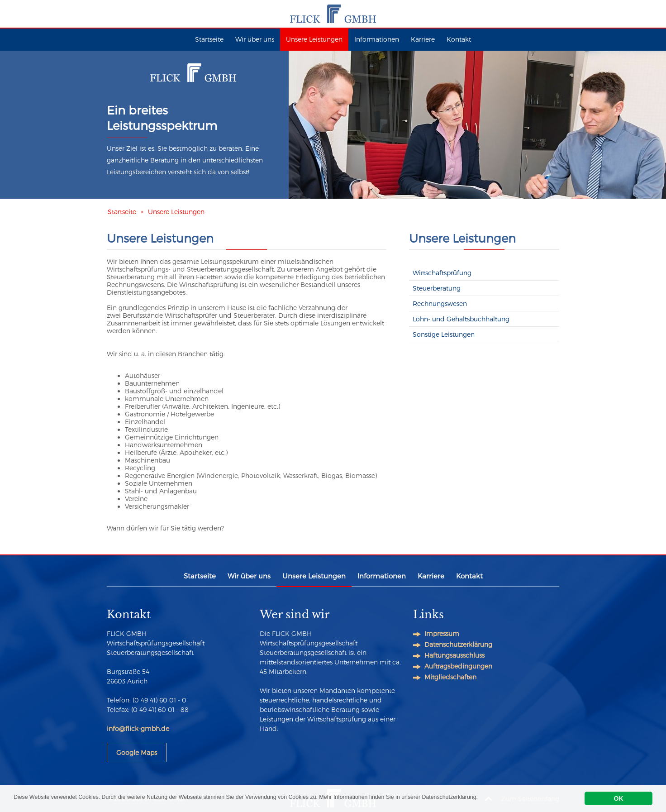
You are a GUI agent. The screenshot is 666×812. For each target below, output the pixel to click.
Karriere (423, 39)
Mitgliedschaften (450, 677)
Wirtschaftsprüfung (442, 273)
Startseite (209, 39)
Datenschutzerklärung (458, 644)
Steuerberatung (437, 288)
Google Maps (137, 752)
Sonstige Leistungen (444, 334)
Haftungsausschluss (454, 655)
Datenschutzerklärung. (509, 798)
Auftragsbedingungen (458, 666)
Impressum (442, 633)
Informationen (377, 39)
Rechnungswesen (440, 303)
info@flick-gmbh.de (138, 728)
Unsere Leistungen (314, 39)
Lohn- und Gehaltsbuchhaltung (461, 319)
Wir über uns (255, 39)
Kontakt (459, 39)
